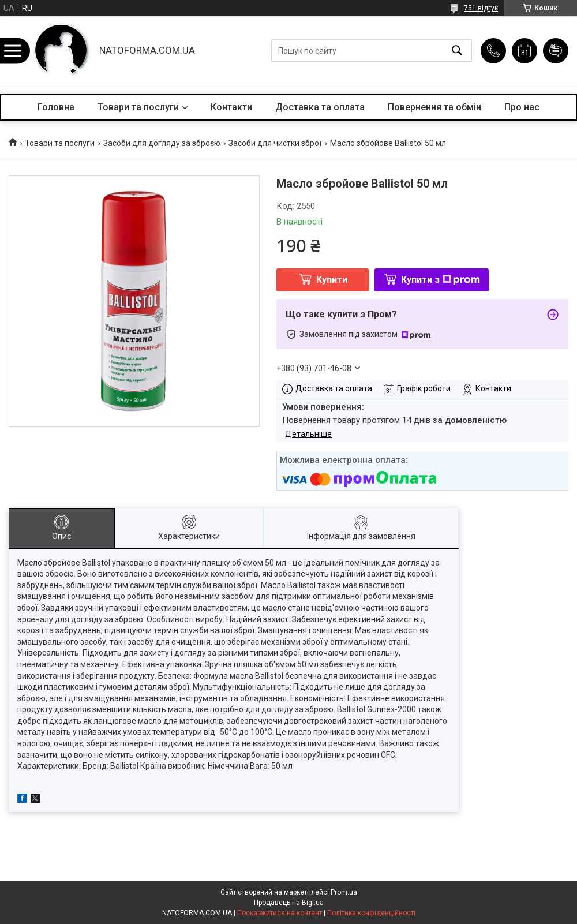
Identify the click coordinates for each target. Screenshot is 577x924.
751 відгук (481, 8)
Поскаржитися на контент (280, 913)
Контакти (231, 107)
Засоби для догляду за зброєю (162, 143)
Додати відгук (556, 51)
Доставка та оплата (320, 107)
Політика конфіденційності (371, 913)
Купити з (441, 280)
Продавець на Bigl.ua (289, 903)
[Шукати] (457, 50)
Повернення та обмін (434, 107)
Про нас (522, 107)
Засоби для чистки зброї (275, 143)
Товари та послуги (138, 107)
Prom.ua (344, 892)
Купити (332, 280)
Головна (56, 107)
